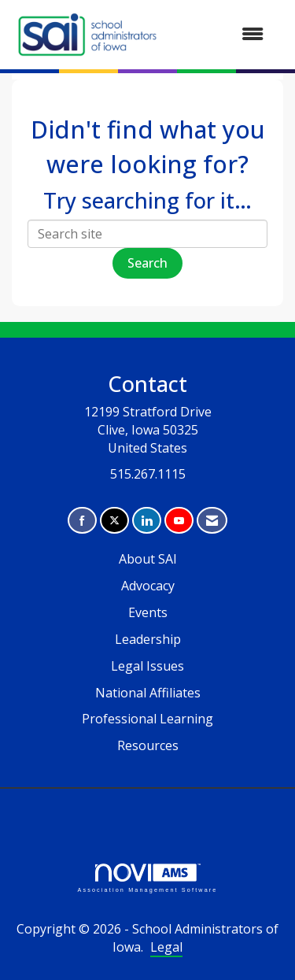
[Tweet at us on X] (114, 521)
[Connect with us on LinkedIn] (147, 521)
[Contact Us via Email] (212, 521)
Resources (148, 745)
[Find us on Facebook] (82, 521)
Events (148, 612)
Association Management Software (147, 878)
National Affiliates (148, 693)
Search (147, 263)
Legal (166, 947)
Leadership (148, 639)
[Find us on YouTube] (179, 521)
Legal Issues (147, 666)
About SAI (148, 559)
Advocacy (148, 586)
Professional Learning (147, 719)
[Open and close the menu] (221, 34)
